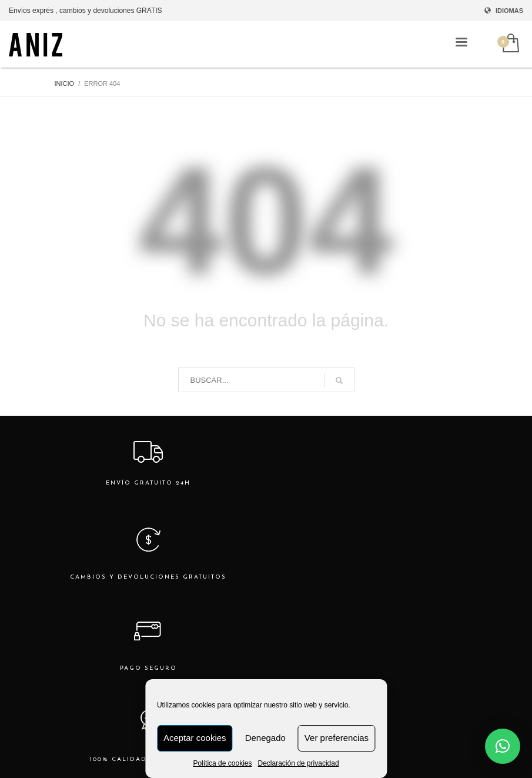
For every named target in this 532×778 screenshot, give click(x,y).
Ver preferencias (337, 738)
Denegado (265, 738)
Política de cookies (222, 763)
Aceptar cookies (195, 738)
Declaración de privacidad (298, 763)
